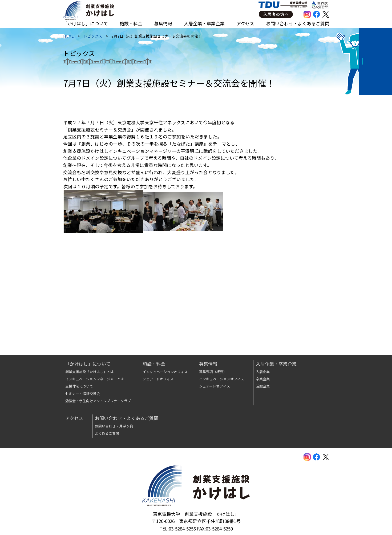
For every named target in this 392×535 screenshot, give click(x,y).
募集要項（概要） (213, 372)
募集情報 (163, 23)
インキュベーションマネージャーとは (95, 379)
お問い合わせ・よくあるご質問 (298, 23)
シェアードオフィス (158, 379)
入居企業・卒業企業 (204, 23)
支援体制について (79, 386)
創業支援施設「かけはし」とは (90, 372)
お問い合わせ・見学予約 (114, 426)
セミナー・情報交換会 (83, 394)
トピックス (92, 37)
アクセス (245, 23)
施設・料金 (131, 23)
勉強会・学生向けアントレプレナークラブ (98, 401)
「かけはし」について (85, 23)
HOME (68, 37)
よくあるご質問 (107, 433)
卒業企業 (263, 379)
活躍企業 (263, 386)
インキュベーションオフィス (165, 372)
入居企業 (263, 372)
